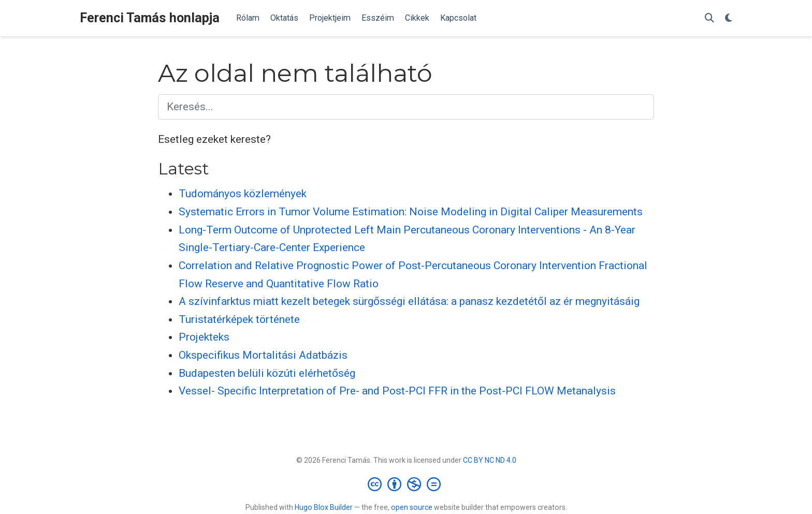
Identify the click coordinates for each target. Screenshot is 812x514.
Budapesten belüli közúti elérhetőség (267, 373)
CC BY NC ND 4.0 (490, 460)
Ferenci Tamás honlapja (150, 18)
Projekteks (204, 337)
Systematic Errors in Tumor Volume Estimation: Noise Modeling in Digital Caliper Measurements (411, 212)
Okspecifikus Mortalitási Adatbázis (263, 355)
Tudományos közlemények (243, 194)
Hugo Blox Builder (324, 507)
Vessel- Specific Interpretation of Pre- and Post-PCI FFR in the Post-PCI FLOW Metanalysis (397, 391)
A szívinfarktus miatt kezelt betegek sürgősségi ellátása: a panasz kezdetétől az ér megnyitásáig (409, 301)
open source (412, 507)
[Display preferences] (729, 18)
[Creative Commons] (406, 484)
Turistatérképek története (239, 319)
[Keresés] (709, 18)
